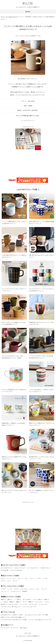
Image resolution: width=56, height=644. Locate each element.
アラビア (3, 589)
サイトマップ (15, 628)
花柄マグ (47, 599)
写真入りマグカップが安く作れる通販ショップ (13, 617)
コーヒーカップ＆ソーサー (29, 607)
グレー (9, 581)
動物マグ (12, 602)
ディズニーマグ (43, 604)
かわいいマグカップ (20, 568)
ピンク (14, 578)
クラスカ (16, 589)
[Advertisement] (28, 163)
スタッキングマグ (13, 604)
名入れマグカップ (46, 568)
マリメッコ (44, 589)
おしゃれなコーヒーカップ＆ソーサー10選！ (37, 615)
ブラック (15, 581)
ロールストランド (16, 591)
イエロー (39, 578)
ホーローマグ (39, 602)
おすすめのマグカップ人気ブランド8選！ (12, 615)
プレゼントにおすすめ (16, 570)
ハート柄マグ (4, 602)
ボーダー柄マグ (27, 599)
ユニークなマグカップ (33, 568)
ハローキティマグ (6, 607)
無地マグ (3, 599)
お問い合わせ (23, 628)
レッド (9, 578)
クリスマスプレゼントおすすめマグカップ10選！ (14, 620)
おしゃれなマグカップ (27, 120)
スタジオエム (24, 589)
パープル (45, 578)
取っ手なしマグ (16, 607)
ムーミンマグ (23, 604)
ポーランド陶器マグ (28, 602)
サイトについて (5, 628)
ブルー (26, 578)
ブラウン (3, 581)
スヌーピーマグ (33, 604)
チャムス (32, 589)
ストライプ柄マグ (38, 599)
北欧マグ (10, 599)
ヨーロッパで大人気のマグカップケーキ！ (41, 620)
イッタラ (10, 589)
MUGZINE (28, 3)
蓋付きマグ (4, 604)
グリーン (32, 578)
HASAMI (25, 591)
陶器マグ (19, 602)
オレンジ (20, 578)
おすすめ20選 (5, 570)
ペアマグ (47, 602)
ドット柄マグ (17, 599)
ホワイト (3, 578)
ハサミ (38, 589)
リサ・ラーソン (5, 591)
